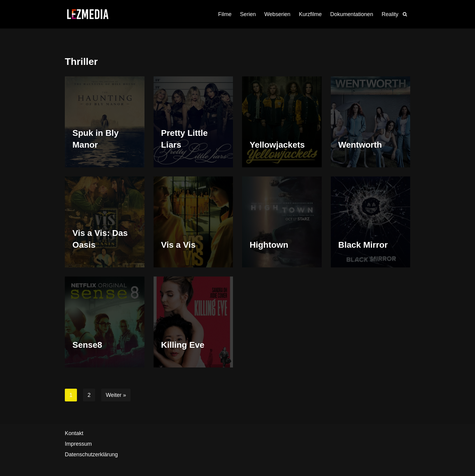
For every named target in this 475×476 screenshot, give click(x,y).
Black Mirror (363, 245)
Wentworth (360, 145)
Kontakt (74, 433)
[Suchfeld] (405, 14)
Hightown (269, 245)
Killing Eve (183, 345)
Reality (390, 14)
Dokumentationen (352, 14)
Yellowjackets (277, 145)
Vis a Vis (178, 245)
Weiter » (116, 395)
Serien (248, 14)
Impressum (78, 444)
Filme (225, 14)
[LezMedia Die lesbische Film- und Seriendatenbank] (88, 14)
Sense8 (87, 345)
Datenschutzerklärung (91, 455)
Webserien (278, 14)
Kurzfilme (311, 14)
